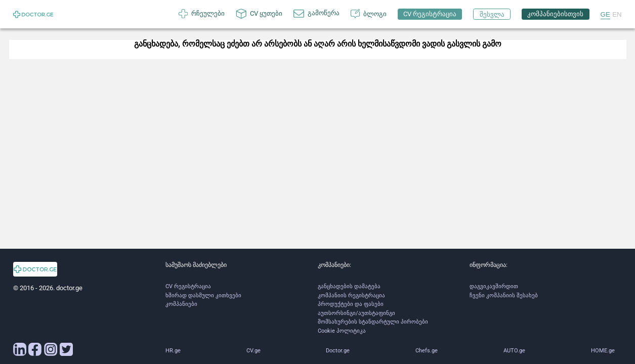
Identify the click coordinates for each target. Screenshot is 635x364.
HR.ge (173, 351)
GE (605, 14)
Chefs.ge (427, 351)
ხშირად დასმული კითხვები (203, 295)
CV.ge (253, 351)
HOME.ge (603, 351)
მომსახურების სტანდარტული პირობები (373, 322)
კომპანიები (181, 304)
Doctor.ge (338, 351)
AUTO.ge (514, 351)
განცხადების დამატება (349, 286)
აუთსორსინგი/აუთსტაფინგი (356, 313)
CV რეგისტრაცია (188, 286)
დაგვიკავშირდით (494, 286)
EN (617, 14)
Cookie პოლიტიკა (342, 331)
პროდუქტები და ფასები (351, 304)
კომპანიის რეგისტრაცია (351, 295)
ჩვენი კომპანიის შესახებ (504, 295)
